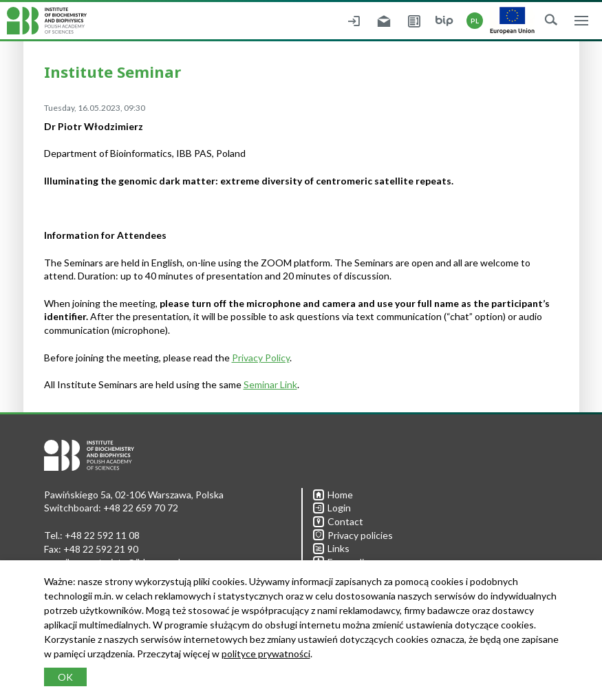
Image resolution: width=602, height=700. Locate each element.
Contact (338, 521)
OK (65, 677)
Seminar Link (270, 384)
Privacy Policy (261, 358)
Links (331, 548)
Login (332, 508)
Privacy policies (353, 535)
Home (333, 495)
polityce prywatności (266, 654)
